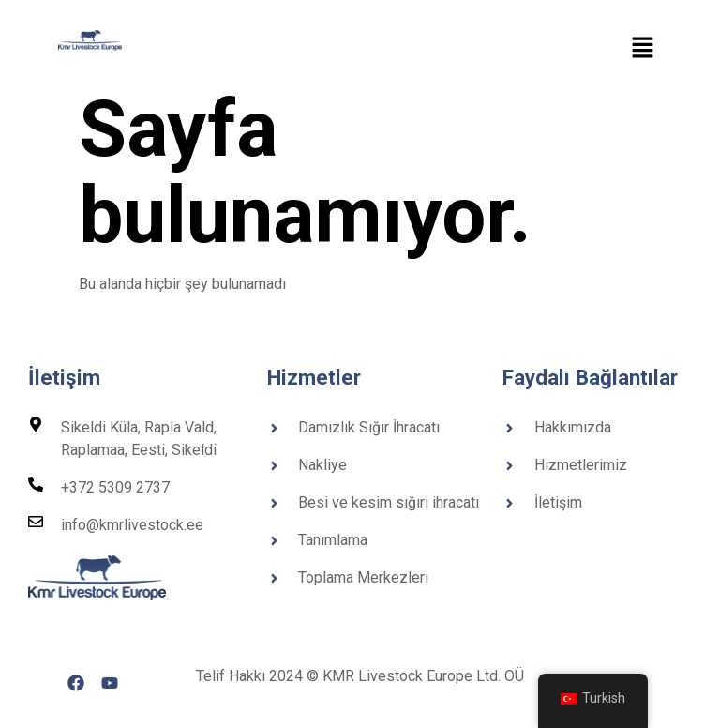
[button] (643, 49)
